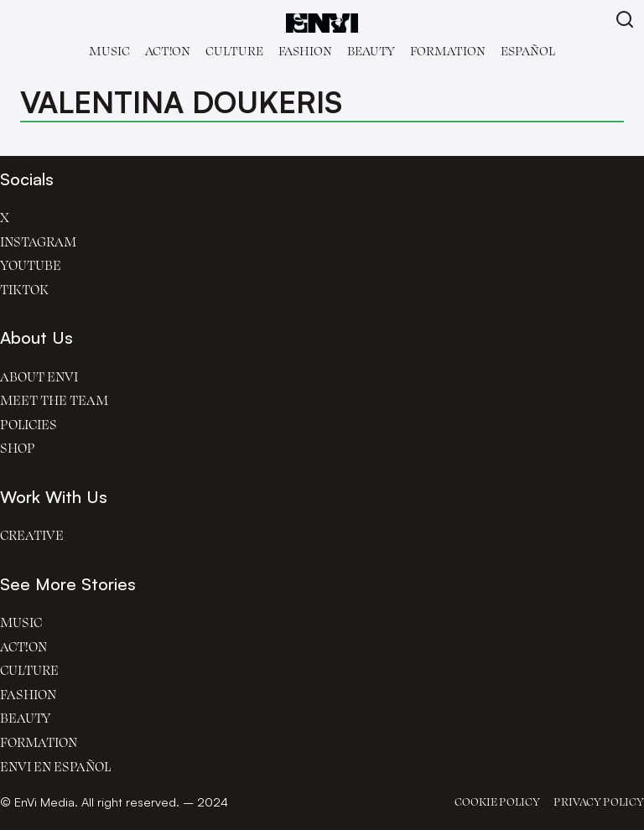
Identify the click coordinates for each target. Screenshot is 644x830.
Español (528, 51)
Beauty (371, 51)
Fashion (305, 51)
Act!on (168, 51)
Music (109, 51)
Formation (448, 51)
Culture (234, 51)
